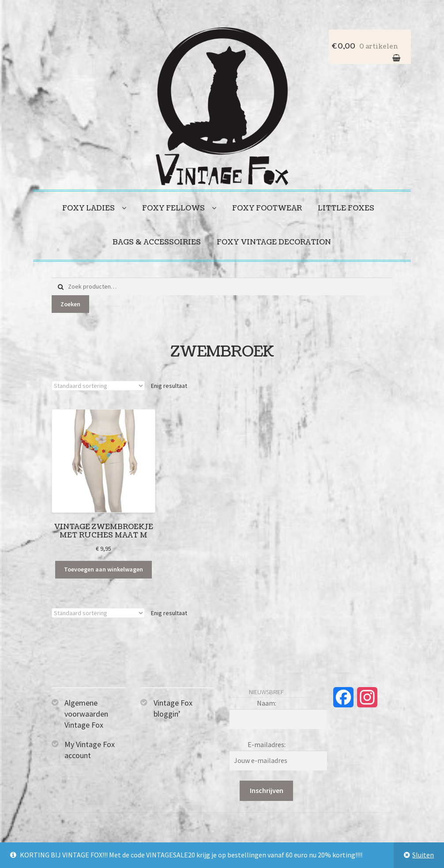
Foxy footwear (267, 208)
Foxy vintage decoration (274, 242)
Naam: (267, 703)
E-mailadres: (267, 744)
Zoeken (70, 304)
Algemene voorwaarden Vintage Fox (86, 714)
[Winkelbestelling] (98, 386)
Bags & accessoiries (157, 242)
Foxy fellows (173, 208)
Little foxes (346, 208)
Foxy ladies (88, 208)
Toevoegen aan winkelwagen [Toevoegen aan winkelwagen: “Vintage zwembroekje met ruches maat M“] (103, 569)
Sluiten (423, 855)
